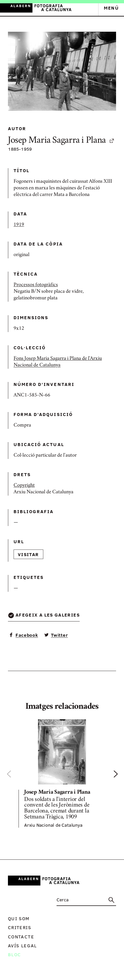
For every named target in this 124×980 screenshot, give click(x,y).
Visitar (28, 554)
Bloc (14, 954)
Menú (111, 8)
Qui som (19, 918)
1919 (19, 225)
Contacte (21, 937)
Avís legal (22, 945)
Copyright (24, 486)
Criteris (20, 927)
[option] (62, 773)
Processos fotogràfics (36, 285)
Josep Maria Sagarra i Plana (61, 141)
